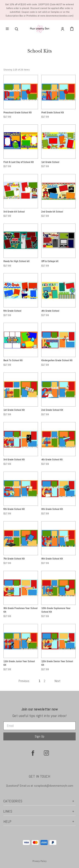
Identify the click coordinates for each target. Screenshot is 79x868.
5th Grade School (12, 311)
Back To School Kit (13, 360)
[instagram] (46, 753)
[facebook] (33, 753)
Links (39, 811)
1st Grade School (50, 162)
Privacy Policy (39, 861)
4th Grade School (50, 311)
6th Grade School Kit (52, 509)
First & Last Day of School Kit (19, 162)
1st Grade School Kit (14, 410)
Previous (24, 681)
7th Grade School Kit (14, 559)
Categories (39, 801)
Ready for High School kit (16, 261)
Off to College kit (50, 261)
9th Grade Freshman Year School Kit (20, 610)
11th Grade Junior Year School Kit (19, 663)
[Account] (63, 29)
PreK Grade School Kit (53, 113)
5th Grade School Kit (14, 509)
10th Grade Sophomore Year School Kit (56, 610)
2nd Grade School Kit (52, 410)
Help (39, 821)
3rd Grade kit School (14, 212)
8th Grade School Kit (52, 559)
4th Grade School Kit (52, 460)
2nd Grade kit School (52, 212)
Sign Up (39, 736)
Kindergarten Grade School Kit (57, 360)
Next (58, 681)
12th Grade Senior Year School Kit (57, 663)
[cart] (72, 29)
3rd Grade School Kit (14, 460)
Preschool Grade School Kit (17, 113)
